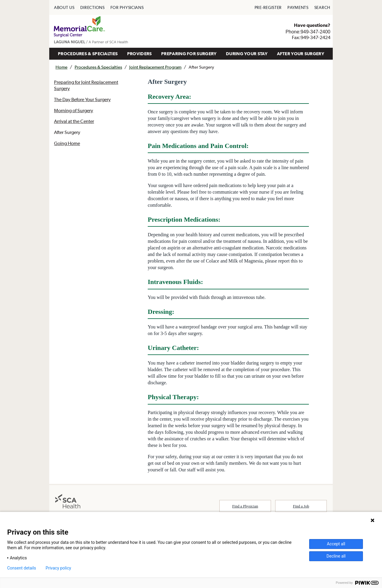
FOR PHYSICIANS (127, 7)
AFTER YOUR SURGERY (301, 54)
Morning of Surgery (74, 110)
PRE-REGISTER (268, 7)
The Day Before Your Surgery (82, 99)
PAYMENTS (298, 7)
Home (61, 67)
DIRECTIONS (93, 7)
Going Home (67, 143)
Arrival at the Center (74, 121)
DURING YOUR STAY (247, 54)
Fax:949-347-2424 (311, 37)
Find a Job (301, 506)
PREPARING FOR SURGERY (189, 54)
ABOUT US (64, 7)
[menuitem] (64, 7)
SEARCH (322, 7)
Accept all (336, 544)
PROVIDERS (140, 54)
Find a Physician (245, 506)
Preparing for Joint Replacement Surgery (86, 85)
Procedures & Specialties (98, 67)
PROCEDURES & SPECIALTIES (88, 54)
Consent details (22, 568)
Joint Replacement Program (155, 67)
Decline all (336, 556)
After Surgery (67, 132)
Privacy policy (58, 568)
